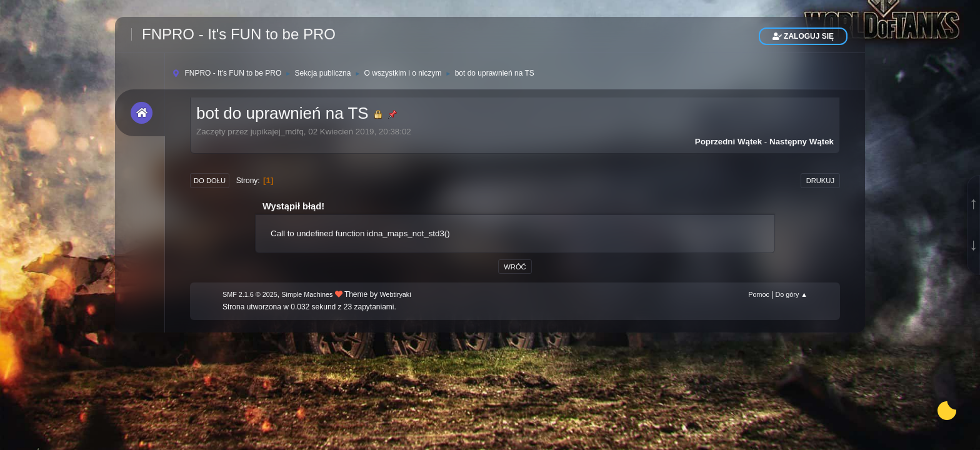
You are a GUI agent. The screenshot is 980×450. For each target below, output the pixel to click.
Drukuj (820, 181)
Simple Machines (307, 294)
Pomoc (759, 294)
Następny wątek (802, 142)
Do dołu (210, 181)
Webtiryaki (396, 294)
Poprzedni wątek (728, 142)
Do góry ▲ (792, 294)
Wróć (515, 267)
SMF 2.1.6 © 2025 (250, 294)
